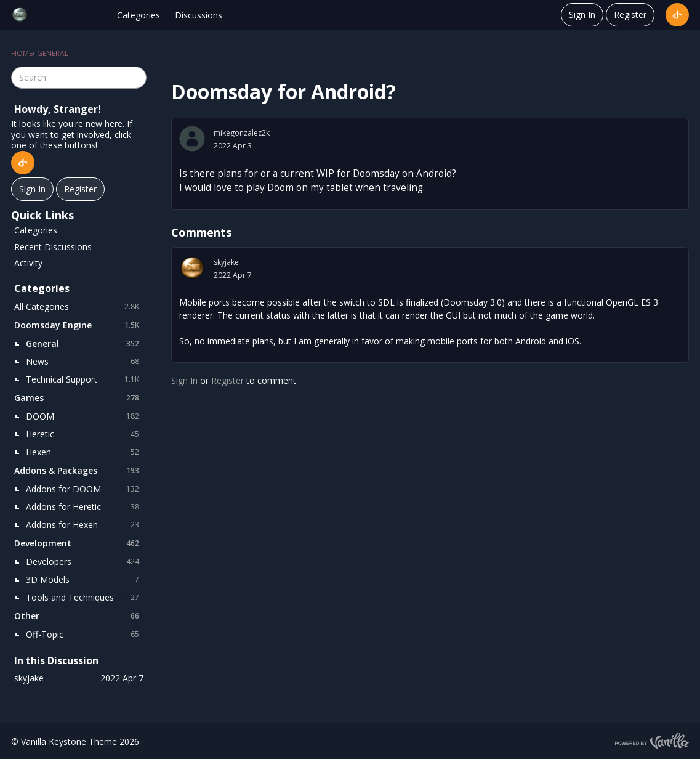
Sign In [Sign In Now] (32, 189)
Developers (85, 562)
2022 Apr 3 (233, 146)
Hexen (85, 452)
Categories (139, 15)
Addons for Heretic (85, 507)
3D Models (85, 580)
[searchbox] (79, 78)
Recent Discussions (53, 247)
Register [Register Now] (80, 189)
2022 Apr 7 (233, 275)
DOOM (85, 416)
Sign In (582, 14)
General (85, 344)
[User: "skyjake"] (192, 268)
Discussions (199, 15)
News (85, 362)
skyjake (226, 262)
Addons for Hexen (85, 525)
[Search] (135, 78)
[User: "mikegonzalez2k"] (192, 139)
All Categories (79, 307)
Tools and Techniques (85, 598)
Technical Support (85, 379)
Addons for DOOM (85, 489)
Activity (28, 263)
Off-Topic (85, 635)
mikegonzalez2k (242, 133)
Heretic (85, 434)
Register (630, 14)
